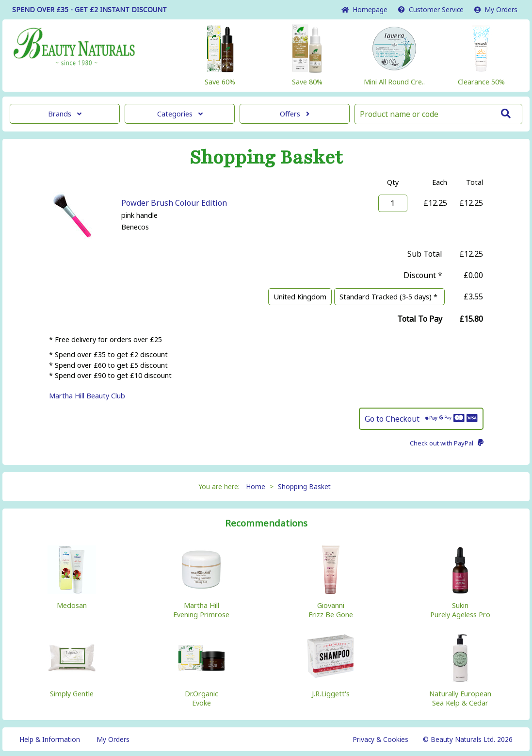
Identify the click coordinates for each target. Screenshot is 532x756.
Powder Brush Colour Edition (174, 203)
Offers (295, 114)
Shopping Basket (304, 486)
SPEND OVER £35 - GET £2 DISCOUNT (89, 9)
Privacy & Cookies (380, 739)
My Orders (496, 9)
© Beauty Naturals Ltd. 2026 (468, 739)
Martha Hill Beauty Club (87, 396)
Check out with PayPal (447, 443)
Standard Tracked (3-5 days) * (389, 297)
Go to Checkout (421, 419)
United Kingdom (300, 297)
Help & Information (50, 739)
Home (364, 9)
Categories (180, 114)
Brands (65, 114)
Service (431, 9)
